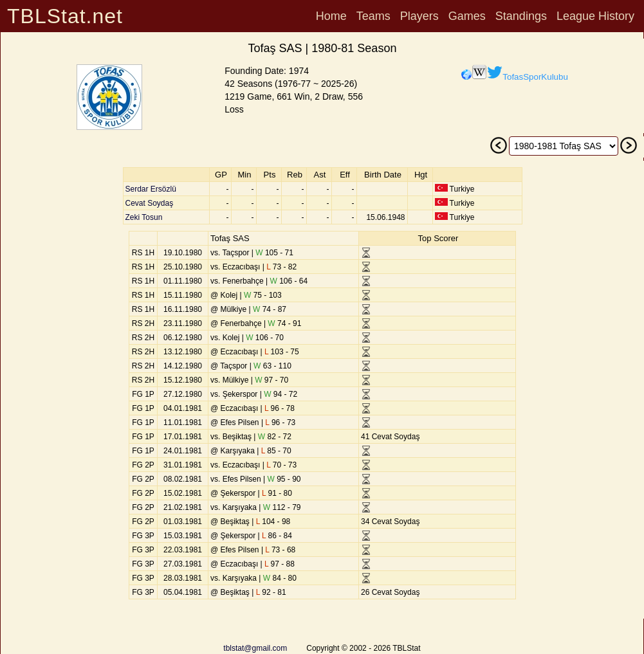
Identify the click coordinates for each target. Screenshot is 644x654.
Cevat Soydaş (150, 203)
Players (419, 16)
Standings (521, 16)
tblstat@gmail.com (255, 648)
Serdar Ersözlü (151, 189)
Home (331, 16)
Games (467, 16)
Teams (373, 16)
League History (595, 16)
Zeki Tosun (144, 217)
